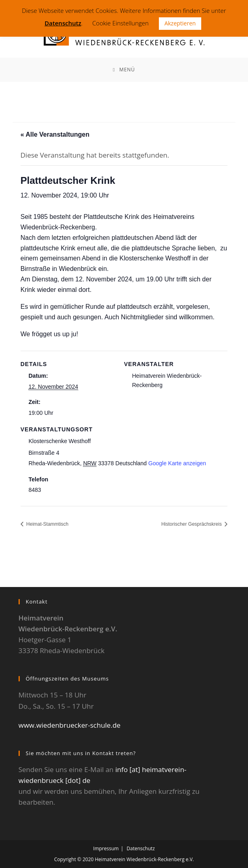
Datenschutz (141, 848)
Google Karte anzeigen (177, 463)
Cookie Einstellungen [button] (121, 23)
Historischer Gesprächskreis (192, 524)
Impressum (106, 848)
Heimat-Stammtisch (47, 524)
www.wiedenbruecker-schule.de (70, 725)
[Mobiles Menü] (124, 70)
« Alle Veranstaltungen (55, 134)
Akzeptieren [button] (180, 23)
